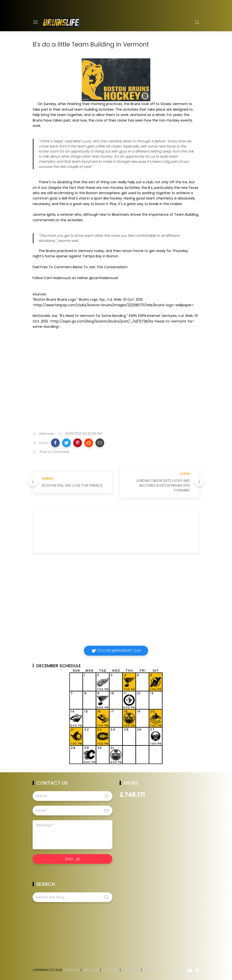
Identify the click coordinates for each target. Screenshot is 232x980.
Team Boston (153, 970)
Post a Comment (54, 452)
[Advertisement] (116, 389)
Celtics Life (91, 970)
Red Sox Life (110, 970)
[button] (55, 443)
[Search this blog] (72, 897)
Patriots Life (131, 970)
